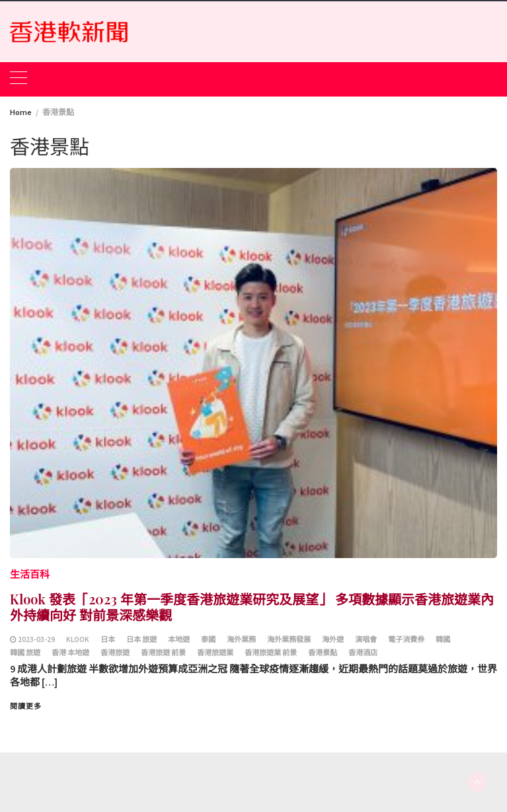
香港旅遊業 (215, 653)
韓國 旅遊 (25, 653)
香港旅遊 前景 (163, 653)
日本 (108, 639)
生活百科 (30, 574)
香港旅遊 (115, 653)
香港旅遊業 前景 (271, 653)
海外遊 (333, 639)
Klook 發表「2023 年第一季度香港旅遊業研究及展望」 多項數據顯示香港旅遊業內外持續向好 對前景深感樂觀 (252, 607)
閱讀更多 (26, 706)
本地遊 (179, 639)
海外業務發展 (289, 639)
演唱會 (366, 639)
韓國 (443, 639)
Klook (78, 639)
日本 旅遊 (141, 639)
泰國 (208, 639)
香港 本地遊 (70, 653)
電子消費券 (406, 639)
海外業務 (241, 639)
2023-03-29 (36, 639)
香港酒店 (363, 653)
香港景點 (323, 653)
